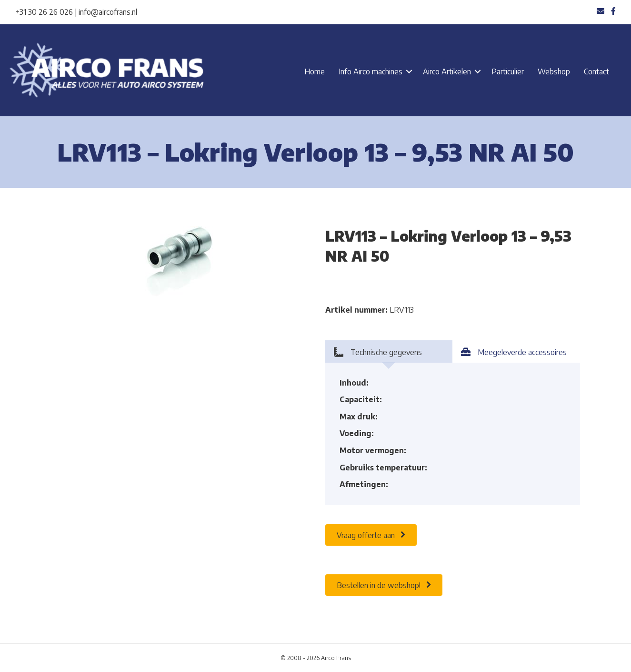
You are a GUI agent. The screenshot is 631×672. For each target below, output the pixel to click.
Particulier (508, 71)
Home (315, 71)
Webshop (554, 71)
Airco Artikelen (447, 71)
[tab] (389, 351)
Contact (596, 71)
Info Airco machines (371, 71)
